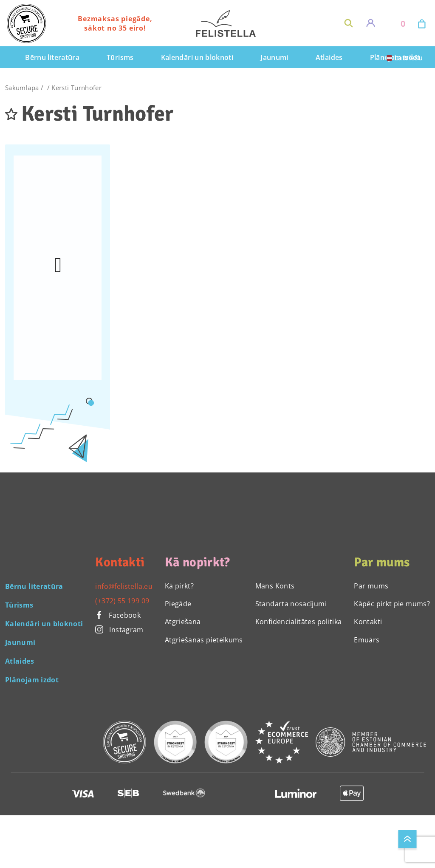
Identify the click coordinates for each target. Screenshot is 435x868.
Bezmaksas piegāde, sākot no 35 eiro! (115, 23)
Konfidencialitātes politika (299, 622)
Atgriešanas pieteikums (204, 640)
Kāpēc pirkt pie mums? (392, 604)
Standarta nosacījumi (291, 604)
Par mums (371, 586)
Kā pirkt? (179, 586)
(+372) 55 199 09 (122, 601)
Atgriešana (183, 622)
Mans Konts (275, 586)
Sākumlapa (22, 88)
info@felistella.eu (124, 586)
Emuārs (367, 640)
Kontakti (368, 622)
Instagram (119, 630)
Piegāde (178, 604)
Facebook (118, 615)
